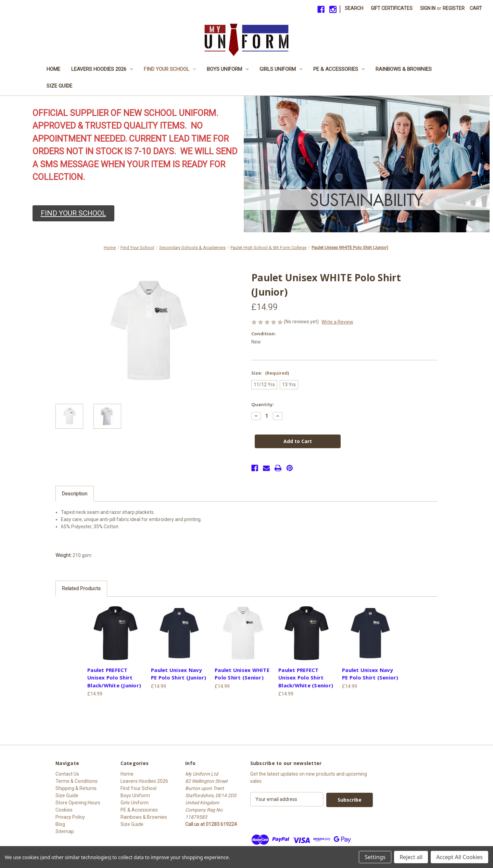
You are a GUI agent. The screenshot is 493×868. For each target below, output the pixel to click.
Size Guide (59, 86)
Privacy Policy (70, 817)
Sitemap (65, 831)
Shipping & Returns (76, 788)
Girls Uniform (281, 69)
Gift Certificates (392, 8)
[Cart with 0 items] (476, 8)
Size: (270, 373)
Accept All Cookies (459, 857)
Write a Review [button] (337, 322)
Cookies (64, 810)
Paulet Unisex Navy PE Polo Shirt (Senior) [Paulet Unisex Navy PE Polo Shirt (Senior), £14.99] (370, 674)
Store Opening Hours (78, 803)
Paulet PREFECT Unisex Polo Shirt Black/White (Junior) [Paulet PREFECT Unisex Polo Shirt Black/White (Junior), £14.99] (114, 678)
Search (354, 8)
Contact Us (67, 774)
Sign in (428, 8)
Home (53, 69)
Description (75, 494)
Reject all (411, 857)
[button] (73, 213)
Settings (375, 857)
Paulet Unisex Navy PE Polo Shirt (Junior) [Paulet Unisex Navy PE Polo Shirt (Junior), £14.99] (179, 674)
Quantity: (263, 404)
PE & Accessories (339, 69)
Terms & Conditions (77, 781)
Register (454, 8)
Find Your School (170, 69)
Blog (60, 824)
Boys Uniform (228, 69)
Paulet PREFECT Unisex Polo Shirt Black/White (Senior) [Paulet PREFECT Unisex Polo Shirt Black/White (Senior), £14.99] (306, 678)
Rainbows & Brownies (404, 69)
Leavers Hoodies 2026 (102, 69)
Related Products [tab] (81, 588)
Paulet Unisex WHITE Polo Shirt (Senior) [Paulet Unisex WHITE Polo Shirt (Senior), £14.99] (242, 674)
